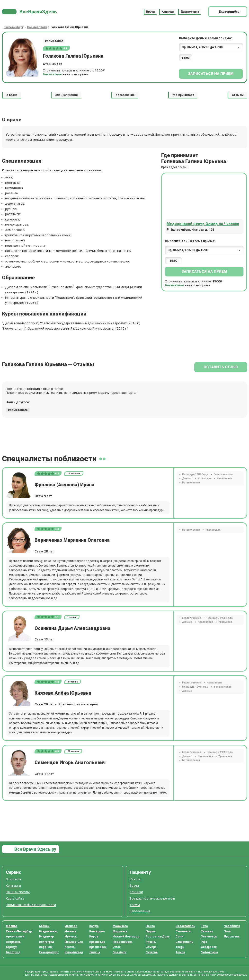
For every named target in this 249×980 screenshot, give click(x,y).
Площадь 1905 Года (195, 474)
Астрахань (13, 942)
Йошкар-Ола (74, 942)
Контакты (13, 886)
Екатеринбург (49, 952)
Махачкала (120, 926)
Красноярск (98, 947)
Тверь (180, 947)
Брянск (44, 926)
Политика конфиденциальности (31, 905)
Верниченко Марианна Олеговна (72, 540)
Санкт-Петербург (19, 931)
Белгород (13, 952)
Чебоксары (209, 952)
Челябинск (232, 926)
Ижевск (71, 931)
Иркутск (71, 936)
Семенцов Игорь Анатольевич (70, 763)
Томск (180, 952)
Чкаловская (224, 478)
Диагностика (190, 12)
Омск (117, 947)
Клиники (168, 12)
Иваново (71, 926)
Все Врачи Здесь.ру (35, 849)
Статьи (135, 879)
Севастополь (185, 926)
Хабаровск (209, 947)
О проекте (13, 879)
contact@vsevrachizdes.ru (232, 975)
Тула (204, 926)
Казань (70, 947)
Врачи (150, 12)
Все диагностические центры (152, 898)
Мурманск (120, 931)
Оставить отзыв (221, 367)
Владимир (46, 936)
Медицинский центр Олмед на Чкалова (203, 224)
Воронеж (46, 947)
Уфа (204, 942)
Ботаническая (191, 483)
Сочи (179, 936)
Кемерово (97, 931)
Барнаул (12, 947)
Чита (227, 931)
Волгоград (47, 942)
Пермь (151, 931)
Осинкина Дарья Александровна (72, 628)
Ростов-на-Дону (158, 936)
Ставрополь (184, 942)
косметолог (54, 41)
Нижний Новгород (126, 936)
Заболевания (140, 911)
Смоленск (183, 931)
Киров (94, 936)
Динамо (187, 478)
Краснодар (97, 942)
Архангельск (15, 936)
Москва (12, 926)
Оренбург (120, 952)
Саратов (152, 952)
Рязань (151, 942)
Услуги (135, 905)
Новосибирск (123, 942)
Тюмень (207, 931)
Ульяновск (209, 936)
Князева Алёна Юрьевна (63, 693)
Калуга (94, 926)
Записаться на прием (211, 74)
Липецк (95, 952)
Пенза (150, 926)
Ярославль (232, 936)
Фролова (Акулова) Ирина (64, 485)
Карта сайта (15, 898)
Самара (151, 947)
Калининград (74, 952)
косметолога (18, 410)
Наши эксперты (18, 892)
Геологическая (223, 474)
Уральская (205, 478)
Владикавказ (48, 931)
